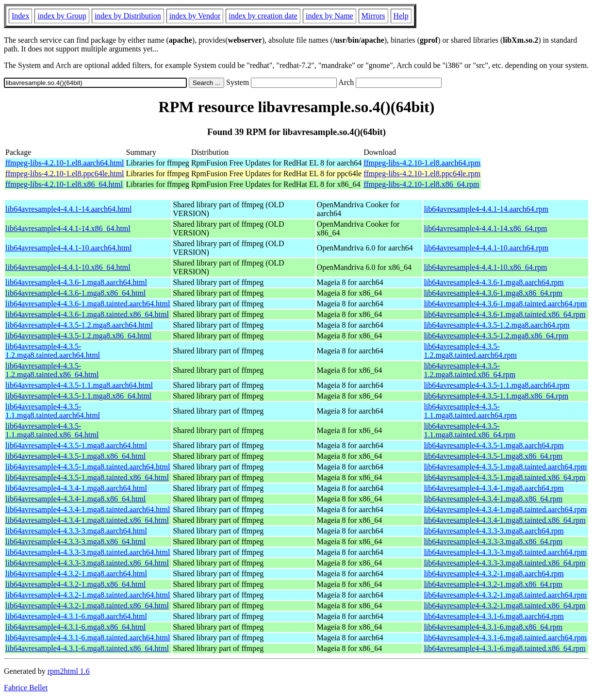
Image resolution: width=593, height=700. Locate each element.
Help (401, 16)
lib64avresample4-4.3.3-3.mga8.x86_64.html (75, 542)
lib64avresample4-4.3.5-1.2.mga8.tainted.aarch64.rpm (470, 351)
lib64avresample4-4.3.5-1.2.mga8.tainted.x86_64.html (52, 370)
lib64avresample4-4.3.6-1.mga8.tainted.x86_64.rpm (504, 314)
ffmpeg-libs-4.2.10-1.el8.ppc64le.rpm (422, 174)
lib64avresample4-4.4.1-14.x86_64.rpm (485, 228)
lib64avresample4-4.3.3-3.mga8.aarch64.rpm (494, 531)
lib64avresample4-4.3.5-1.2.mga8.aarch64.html (79, 325)
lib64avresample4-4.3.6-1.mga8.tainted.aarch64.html (88, 304)
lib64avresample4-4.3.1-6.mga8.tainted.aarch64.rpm (505, 638)
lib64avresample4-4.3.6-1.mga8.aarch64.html (76, 282)
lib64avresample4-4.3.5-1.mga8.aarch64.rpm (494, 445)
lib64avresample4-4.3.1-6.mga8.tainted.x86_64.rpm (504, 648)
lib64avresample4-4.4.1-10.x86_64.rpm (485, 267)
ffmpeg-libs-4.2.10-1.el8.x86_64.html (64, 184)
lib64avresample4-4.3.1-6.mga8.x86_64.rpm (493, 627)
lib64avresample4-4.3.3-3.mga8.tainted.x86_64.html (87, 563)
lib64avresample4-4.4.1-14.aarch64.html (68, 209)
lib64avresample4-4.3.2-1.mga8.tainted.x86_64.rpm (504, 606)
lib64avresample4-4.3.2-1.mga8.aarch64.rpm (494, 574)
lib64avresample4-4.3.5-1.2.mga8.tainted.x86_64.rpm (469, 370)
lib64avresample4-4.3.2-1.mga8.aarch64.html (76, 574)
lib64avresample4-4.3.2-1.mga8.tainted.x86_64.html (87, 606)
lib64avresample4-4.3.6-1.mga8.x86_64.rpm (493, 293)
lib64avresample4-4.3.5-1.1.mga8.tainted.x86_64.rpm (469, 430)
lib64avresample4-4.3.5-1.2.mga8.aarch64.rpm (496, 325)
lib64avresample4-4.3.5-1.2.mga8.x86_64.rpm (496, 336)
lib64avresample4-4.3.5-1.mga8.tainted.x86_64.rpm (504, 477)
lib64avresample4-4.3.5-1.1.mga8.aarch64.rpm (496, 385)
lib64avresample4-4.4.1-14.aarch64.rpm (486, 209)
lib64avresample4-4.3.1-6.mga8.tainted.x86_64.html (87, 648)
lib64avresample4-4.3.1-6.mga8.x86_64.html (75, 627)
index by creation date (263, 16)
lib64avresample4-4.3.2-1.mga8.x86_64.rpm (493, 584)
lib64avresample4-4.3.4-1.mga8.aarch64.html (76, 488)
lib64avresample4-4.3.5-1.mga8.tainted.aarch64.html (88, 467)
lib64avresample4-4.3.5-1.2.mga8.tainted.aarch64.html (53, 351)
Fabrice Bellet (26, 688)
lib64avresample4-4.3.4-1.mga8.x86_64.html (75, 499)
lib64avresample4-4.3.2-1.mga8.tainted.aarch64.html (88, 595)
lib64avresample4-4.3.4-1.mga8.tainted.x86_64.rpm (504, 520)
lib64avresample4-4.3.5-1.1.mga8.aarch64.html (79, 385)
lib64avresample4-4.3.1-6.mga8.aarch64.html (76, 616)
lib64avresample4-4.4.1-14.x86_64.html (68, 228)
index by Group (62, 16)
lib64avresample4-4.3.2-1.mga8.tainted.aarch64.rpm (505, 595)
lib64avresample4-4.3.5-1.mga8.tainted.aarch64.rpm (505, 467)
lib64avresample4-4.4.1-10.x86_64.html (68, 267)
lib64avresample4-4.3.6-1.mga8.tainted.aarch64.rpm (505, 304)
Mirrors (373, 16)
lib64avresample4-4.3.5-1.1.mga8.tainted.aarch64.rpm (470, 411)
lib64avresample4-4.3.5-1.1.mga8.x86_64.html (78, 396)
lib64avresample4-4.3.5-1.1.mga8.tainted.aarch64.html (53, 411)
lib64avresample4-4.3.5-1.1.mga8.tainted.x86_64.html (52, 430)
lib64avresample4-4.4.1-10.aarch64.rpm (486, 248)
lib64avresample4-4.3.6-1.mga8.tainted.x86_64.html (87, 314)
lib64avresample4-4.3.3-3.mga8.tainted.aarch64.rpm (505, 552)
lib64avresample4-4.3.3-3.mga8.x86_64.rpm (493, 542)
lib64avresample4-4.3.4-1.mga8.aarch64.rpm (494, 488)
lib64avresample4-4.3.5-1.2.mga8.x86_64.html (78, 336)
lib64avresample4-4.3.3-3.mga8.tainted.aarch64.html (88, 552)
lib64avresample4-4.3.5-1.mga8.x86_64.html (75, 456)
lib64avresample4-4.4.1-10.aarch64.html (68, 248)
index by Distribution (128, 16)
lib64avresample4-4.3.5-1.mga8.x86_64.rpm (493, 456)
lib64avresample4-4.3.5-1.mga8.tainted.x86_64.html (87, 477)
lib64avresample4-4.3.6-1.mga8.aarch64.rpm (494, 282)
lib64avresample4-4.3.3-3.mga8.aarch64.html (76, 531)
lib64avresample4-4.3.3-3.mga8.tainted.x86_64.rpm (504, 563)
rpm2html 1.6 (69, 671)
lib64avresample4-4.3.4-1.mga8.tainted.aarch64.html (88, 509)
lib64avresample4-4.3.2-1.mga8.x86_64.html (75, 584)
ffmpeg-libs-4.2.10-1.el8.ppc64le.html (65, 174)
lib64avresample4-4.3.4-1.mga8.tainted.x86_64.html (87, 520)
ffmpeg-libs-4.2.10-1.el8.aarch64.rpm (422, 163)
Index (20, 16)
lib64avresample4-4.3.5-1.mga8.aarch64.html (76, 445)
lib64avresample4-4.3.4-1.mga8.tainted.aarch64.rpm (505, 509)
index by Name (329, 16)
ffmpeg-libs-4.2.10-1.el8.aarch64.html (65, 163)
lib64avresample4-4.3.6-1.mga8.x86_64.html (75, 293)
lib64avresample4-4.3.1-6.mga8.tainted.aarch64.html (88, 638)
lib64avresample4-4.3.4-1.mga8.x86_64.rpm (493, 499)
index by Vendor (195, 16)
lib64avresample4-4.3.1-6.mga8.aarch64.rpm (494, 616)
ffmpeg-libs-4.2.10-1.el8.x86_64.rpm (421, 184)
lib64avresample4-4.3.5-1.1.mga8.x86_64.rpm (496, 396)
